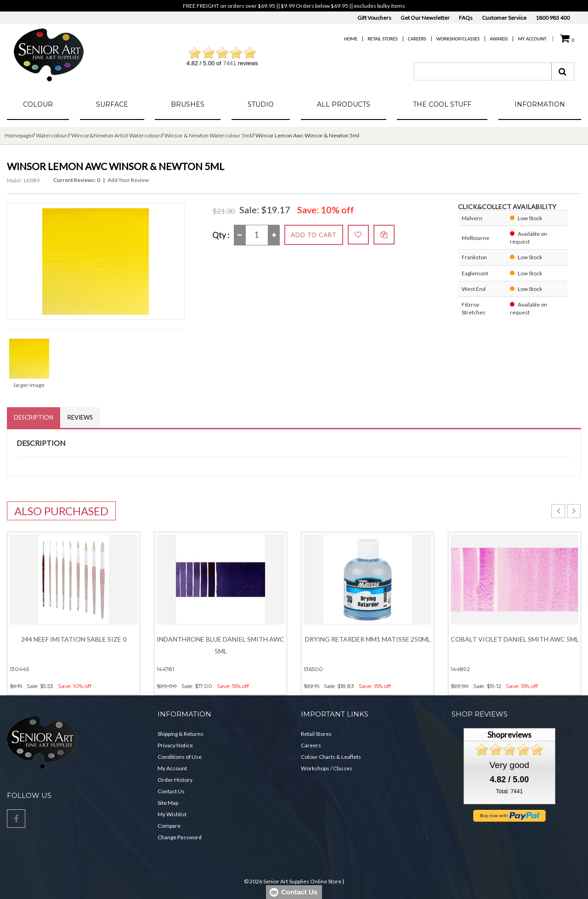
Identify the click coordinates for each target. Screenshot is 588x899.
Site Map (168, 803)
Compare (169, 826)
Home (351, 39)
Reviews (80, 417)
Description (34, 417)
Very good (509, 765)
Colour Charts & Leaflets (331, 757)
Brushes (188, 104)
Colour (38, 104)
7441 (229, 63)
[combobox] (483, 71)
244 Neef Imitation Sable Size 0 (74, 639)
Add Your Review (128, 180)
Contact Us (171, 791)
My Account (532, 39)
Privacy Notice (175, 745)
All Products (344, 104)
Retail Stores (383, 39)
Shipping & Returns (181, 734)
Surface (112, 104)
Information (540, 104)
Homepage (18, 135)
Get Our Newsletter (425, 18)
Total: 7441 (509, 791)
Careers (417, 39)
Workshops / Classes (327, 768)
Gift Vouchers (374, 18)
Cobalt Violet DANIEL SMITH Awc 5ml (515, 639)
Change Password (180, 837)
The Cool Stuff (442, 104)
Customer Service (504, 18)
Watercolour (51, 135)
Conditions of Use (180, 757)
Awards (499, 39)
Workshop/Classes (458, 39)
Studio (261, 104)
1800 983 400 (553, 18)
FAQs (466, 18)
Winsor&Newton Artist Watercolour (116, 135)
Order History (175, 780)
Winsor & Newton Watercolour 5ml (208, 135)
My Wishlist (172, 814)
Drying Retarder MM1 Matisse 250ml (368, 639)
